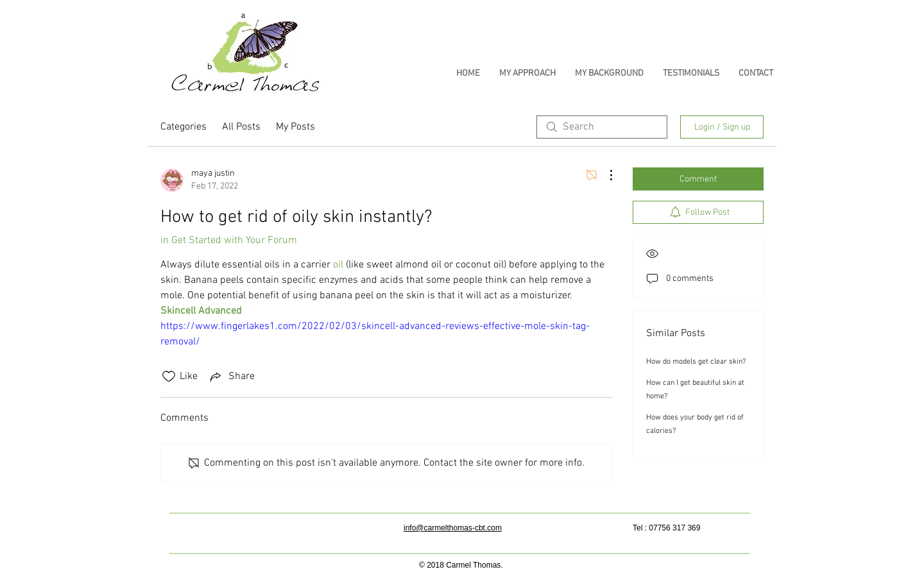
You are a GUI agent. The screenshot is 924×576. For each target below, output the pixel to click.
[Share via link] (231, 377)
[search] (602, 127)
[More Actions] (604, 175)
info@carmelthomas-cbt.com (453, 528)
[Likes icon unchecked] (169, 377)
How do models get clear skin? (696, 362)
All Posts (241, 127)
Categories (184, 127)
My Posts (295, 127)
